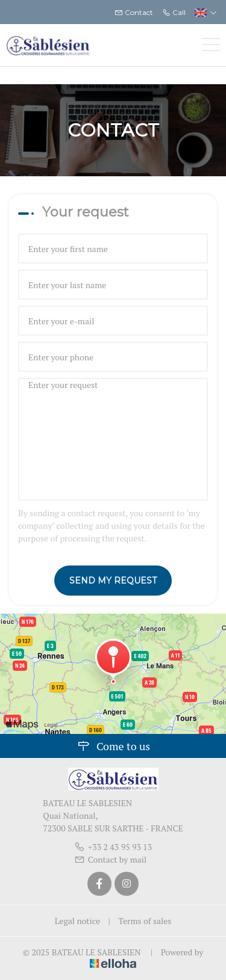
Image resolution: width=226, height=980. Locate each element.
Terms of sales (145, 921)
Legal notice (77, 921)
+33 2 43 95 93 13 (113, 847)
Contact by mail (111, 859)
